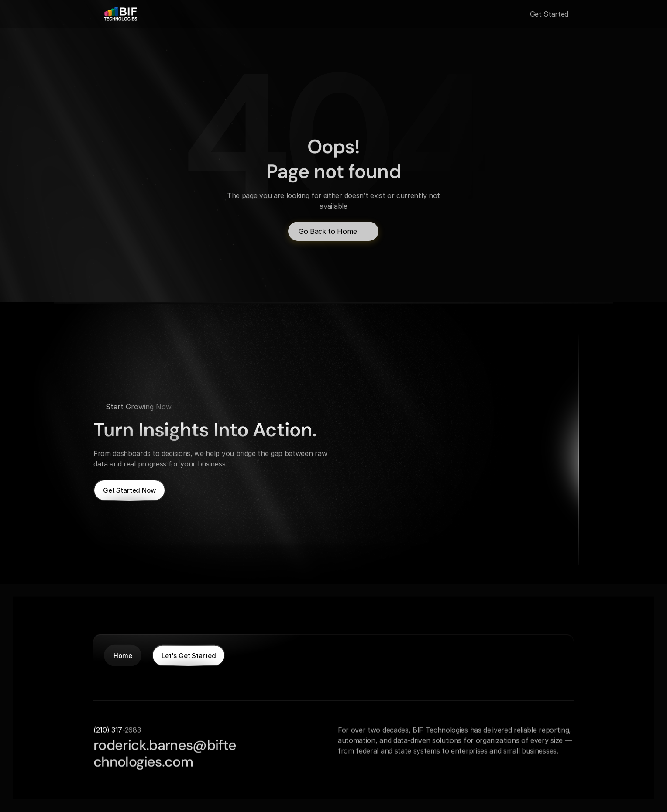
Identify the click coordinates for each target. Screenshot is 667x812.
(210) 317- (109, 730)
